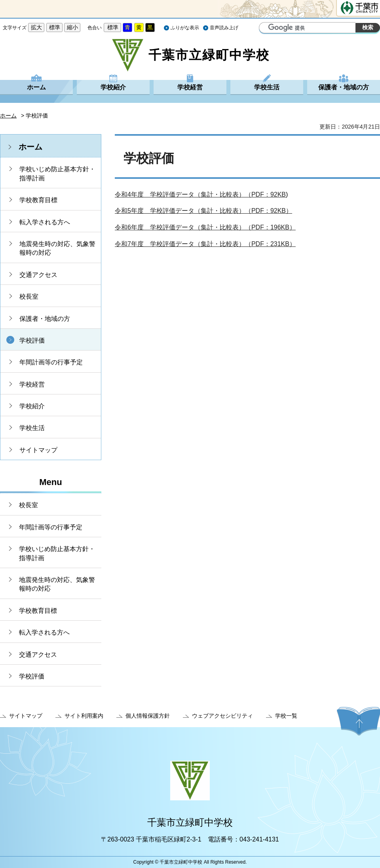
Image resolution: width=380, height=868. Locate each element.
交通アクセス (38, 275)
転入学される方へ (45, 222)
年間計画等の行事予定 (51, 362)
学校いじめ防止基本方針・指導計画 (57, 173)
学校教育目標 (38, 200)
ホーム (36, 87)
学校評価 (32, 340)
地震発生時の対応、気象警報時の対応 (57, 248)
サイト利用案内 (84, 716)
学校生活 (267, 87)
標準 (55, 27)
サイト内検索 (266, 28)
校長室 (29, 297)
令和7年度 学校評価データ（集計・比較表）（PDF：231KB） (205, 244)
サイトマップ (38, 450)
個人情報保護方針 (148, 716)
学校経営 (190, 87)
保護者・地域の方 (344, 87)
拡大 (36, 27)
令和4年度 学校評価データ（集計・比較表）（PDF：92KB (200, 194)
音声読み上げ (224, 28)
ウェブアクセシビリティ (222, 716)
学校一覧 (286, 716)
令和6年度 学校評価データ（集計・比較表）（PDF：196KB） (205, 227)
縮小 (72, 27)
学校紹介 (113, 87)
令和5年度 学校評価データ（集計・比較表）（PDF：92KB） (203, 211)
